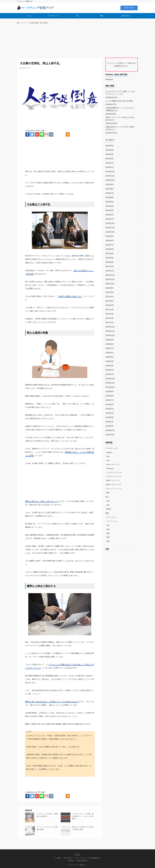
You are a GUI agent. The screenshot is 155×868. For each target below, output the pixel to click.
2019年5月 (110, 409)
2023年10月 (110, 180)
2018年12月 (110, 430)
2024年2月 (110, 163)
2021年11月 (110, 279)
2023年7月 (110, 193)
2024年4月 (110, 154)
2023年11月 (110, 176)
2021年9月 (110, 288)
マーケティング (53, 16)
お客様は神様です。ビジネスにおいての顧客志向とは (120, 109)
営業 (108, 537)
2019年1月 (110, 426)
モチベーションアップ (114, 489)
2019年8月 (110, 396)
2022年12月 (110, 223)
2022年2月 (110, 266)
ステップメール (112, 521)
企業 (108, 505)
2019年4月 (110, 413)
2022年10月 (110, 232)
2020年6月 (110, 353)
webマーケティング (113, 464)
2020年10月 (110, 335)
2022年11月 (110, 228)
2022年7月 (110, 245)
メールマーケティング (114, 472)
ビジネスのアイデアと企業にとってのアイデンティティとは (120, 93)
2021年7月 (110, 297)
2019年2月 (110, 422)
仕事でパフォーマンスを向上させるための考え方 (120, 119)
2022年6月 (110, 249)
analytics (109, 452)
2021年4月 (110, 310)
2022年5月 (110, 254)
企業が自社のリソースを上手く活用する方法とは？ (120, 128)
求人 (77, 16)
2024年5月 (110, 150)
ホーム (29, 16)
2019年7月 (110, 400)
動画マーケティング (113, 480)
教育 (108, 493)
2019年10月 (110, 387)
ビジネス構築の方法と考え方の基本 (119, 101)
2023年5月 (110, 202)
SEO (108, 456)
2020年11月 (110, 331)
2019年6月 (110, 404)
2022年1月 (110, 271)
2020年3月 (110, 366)
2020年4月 (110, 361)
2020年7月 (110, 348)
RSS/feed (109, 80)
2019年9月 (110, 392)
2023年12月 (110, 172)
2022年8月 (110, 241)
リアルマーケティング (114, 476)
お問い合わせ (129, 8)
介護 (108, 501)
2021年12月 (110, 275)
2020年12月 (110, 327)
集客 (102, 16)
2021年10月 (110, 284)
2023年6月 (110, 197)
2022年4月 (110, 258)
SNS (108, 460)
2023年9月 (110, 185)
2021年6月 (110, 301)
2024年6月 (110, 146)
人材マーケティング (113, 485)
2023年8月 (110, 189)
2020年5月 (110, 357)
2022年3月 (110, 262)
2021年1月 (110, 323)
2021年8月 (110, 292)
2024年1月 (110, 167)
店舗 (108, 541)
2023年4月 (110, 206)
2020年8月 (110, 344)
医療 (108, 533)
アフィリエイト (112, 517)
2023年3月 (110, 210)
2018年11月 (110, 435)
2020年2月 (110, 370)
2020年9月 (110, 340)
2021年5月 (110, 305)
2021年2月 (110, 318)
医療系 (109, 509)
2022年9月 (110, 236)
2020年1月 (110, 374)
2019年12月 (110, 379)
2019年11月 (110, 383)
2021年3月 (110, 314)
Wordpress (110, 468)
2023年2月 (110, 215)
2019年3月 (110, 417)
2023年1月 (110, 219)
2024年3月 (110, 159)
